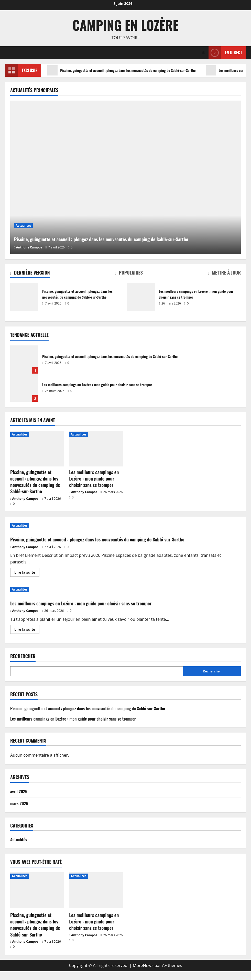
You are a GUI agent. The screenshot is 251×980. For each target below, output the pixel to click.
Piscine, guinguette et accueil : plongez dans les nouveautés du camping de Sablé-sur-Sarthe (131, 70)
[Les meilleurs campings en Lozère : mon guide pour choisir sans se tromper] (96, 449)
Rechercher (23, 665)
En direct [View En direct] (225, 53)
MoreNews (143, 974)
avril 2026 (19, 800)
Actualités (23, 213)
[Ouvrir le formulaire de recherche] (204, 53)
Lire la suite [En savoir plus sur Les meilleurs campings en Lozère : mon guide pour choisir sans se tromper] (27, 639)
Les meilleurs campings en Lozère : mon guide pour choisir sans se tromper (141, 297)
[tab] (30, 274)
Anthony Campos (29, 247)
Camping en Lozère (125, 25)
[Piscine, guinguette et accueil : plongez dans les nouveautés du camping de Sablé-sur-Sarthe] (126, 177)
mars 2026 (19, 812)
